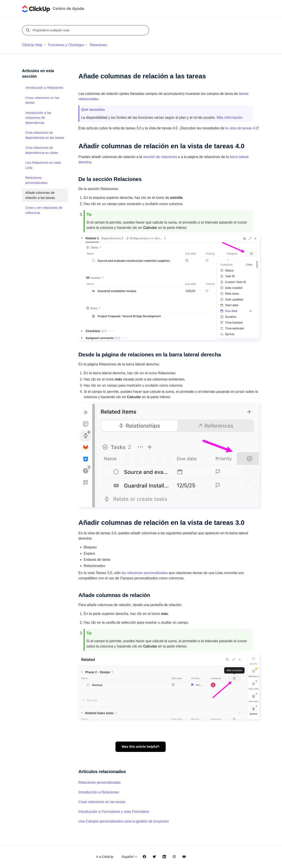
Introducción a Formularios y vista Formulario (114, 812)
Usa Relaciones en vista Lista (43, 165)
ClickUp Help (32, 45)
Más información (229, 118)
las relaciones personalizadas (145, 573)
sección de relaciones (160, 157)
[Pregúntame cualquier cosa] (86, 30)
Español (130, 857)
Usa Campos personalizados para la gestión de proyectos (124, 821)
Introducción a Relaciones (99, 792)
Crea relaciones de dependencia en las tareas (45, 135)
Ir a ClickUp (105, 857)
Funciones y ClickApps (66, 45)
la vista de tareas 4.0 (242, 128)
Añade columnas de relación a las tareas (40, 195)
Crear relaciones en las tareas (102, 802)
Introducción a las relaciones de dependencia (38, 118)
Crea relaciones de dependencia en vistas (42, 150)
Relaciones (98, 45)
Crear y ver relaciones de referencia (44, 210)
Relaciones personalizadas (99, 782)
